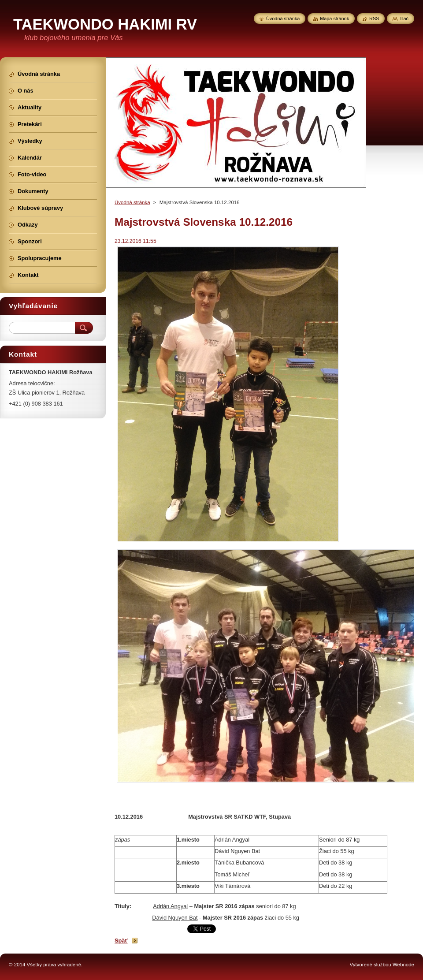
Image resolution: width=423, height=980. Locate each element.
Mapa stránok (334, 19)
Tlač (404, 19)
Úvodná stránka (132, 202)
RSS (374, 19)
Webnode (403, 965)
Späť (121, 941)
